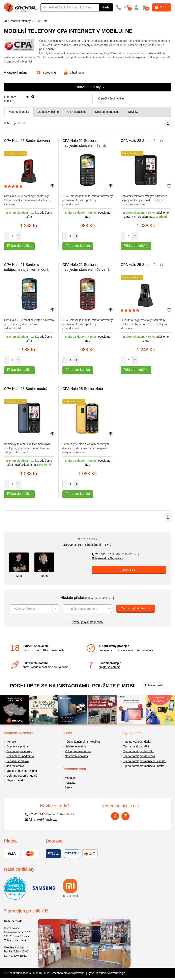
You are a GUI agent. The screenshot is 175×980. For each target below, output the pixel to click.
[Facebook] (115, 816)
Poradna (70, 783)
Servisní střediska (18, 761)
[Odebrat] (30, 97)
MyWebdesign (116, 973)
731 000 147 (115, 554)
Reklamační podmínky (20, 756)
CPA (37, 21)
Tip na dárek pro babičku (139, 751)
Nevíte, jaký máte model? (88, 622)
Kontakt (11, 742)
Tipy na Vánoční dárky (137, 742)
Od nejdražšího (77, 112)
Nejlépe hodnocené (107, 112)
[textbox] (34, 609)
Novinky (133, 112)
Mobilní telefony (21, 21)
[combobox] (34, 609)
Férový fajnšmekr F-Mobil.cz (83, 742)
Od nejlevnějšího (48, 112)
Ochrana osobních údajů (22, 776)
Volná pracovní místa (78, 751)
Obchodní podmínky (19, 751)
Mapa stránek (15, 780)
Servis (69, 787)
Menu (162, 7)
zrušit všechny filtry (111, 98)
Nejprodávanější (19, 112)
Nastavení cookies (76, 756)
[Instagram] (125, 816)
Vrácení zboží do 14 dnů (22, 771)
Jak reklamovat (16, 766)
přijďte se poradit (109, 667)
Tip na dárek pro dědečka (139, 756)
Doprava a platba (17, 746)
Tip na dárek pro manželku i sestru (145, 761)
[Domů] (5, 21)
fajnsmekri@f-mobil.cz (107, 558)
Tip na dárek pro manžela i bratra (144, 766)
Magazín (70, 778)
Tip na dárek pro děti (136, 746)
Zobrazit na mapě (15, 940)
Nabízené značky (76, 746)
